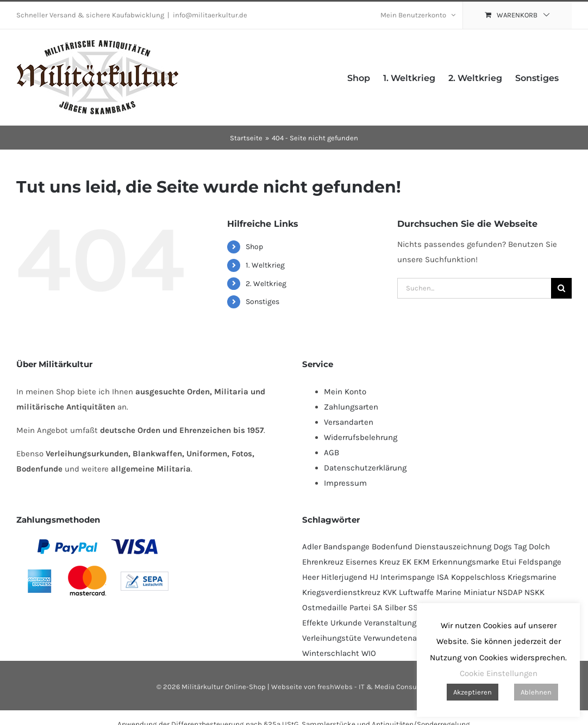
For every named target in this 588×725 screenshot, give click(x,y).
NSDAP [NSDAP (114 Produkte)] (510, 592)
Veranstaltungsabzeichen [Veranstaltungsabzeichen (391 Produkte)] (411, 623)
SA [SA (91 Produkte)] (378, 608)
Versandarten (349, 422)
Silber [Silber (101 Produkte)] (395, 608)
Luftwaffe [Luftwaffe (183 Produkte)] (416, 592)
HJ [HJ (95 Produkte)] (374, 577)
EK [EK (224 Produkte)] (407, 562)
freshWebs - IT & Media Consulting (375, 687)
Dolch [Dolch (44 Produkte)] (539, 547)
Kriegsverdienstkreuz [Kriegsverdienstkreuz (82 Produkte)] (341, 592)
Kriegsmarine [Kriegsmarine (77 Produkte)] (532, 577)
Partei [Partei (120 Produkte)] (360, 608)
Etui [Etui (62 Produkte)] (509, 562)
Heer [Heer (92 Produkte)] (311, 577)
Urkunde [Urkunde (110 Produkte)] (346, 623)
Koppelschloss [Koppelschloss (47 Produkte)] (478, 577)
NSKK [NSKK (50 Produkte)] (534, 592)
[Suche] (561, 288)
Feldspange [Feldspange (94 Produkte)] (540, 562)
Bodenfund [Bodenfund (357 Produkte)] (392, 547)
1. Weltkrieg (265, 265)
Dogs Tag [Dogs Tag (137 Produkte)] (510, 547)
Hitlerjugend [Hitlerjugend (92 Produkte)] (344, 577)
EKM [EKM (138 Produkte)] (422, 562)
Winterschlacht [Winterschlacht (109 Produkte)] (331, 653)
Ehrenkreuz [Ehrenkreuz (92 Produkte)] (323, 562)
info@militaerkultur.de (210, 15)
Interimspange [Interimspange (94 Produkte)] (408, 577)
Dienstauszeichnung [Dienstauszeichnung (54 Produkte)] (453, 547)
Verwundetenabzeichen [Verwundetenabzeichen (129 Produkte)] (407, 638)
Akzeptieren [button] (473, 692)
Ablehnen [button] (536, 692)
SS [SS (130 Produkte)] (413, 608)
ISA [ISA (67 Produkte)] (443, 577)
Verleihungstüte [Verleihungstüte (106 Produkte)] (332, 638)
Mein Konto (345, 392)
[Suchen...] (474, 288)
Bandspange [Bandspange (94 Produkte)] (346, 547)
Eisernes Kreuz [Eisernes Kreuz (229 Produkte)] (373, 562)
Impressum (345, 483)
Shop (254, 247)
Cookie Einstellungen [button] (499, 673)
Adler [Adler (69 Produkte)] (312, 547)
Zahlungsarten (351, 407)
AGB (331, 453)
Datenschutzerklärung (365, 468)
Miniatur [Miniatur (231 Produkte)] (479, 592)
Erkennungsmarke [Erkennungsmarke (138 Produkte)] (466, 562)
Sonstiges (262, 302)
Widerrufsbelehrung (361, 437)
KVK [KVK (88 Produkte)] (390, 592)
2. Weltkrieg (266, 284)
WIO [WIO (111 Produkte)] (369, 653)
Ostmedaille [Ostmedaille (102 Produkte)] (325, 608)
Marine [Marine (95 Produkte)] (449, 592)
